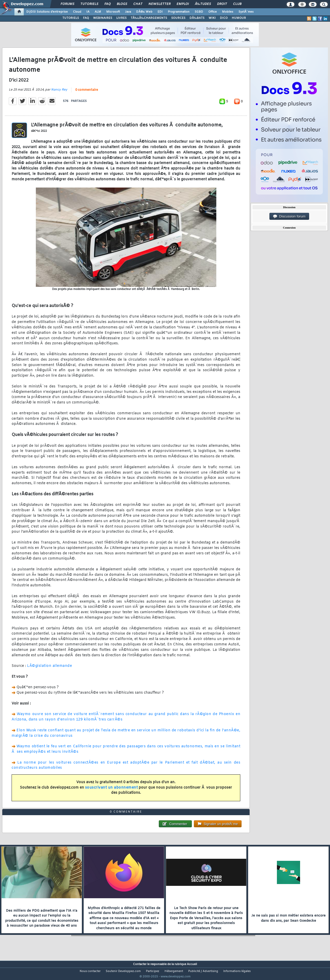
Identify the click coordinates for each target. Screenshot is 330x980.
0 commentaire (87, 93)
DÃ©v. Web (144, 12)
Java (128, 12)
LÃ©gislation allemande (49, 669)
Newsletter (159, 4)
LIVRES (121, 18)
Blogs (122, 4)
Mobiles (228, 12)
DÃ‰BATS (197, 18)
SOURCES (178, 18)
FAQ (108, 4)
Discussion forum (289, 216)
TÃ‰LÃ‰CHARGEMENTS (149, 18)
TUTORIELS (71, 18)
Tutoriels (89, 4)
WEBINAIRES (103, 18)
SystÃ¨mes (246, 12)
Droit (222, 4)
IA (88, 12)
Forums (67, 4)
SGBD (199, 12)
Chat (138, 4)
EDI (160, 12)
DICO (224, 18)
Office (213, 12)
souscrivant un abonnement (112, 791)
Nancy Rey (59, 93)
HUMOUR (239, 18)
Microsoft (113, 12)
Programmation (179, 12)
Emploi (183, 4)
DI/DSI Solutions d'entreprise (47, 12)
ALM (98, 12)
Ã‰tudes (203, 4)
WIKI (212, 18)
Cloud (77, 12)
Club (237, 4)
